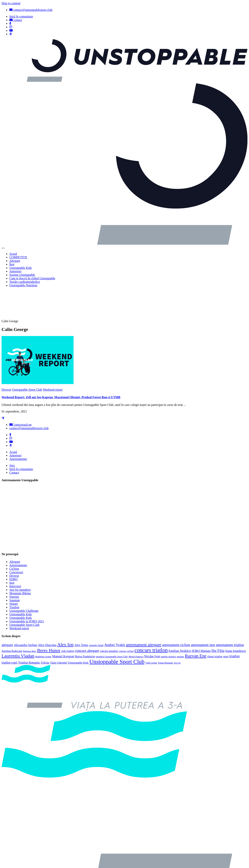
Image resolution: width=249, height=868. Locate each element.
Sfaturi (14, 575)
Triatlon (14, 578)
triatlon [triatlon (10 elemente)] (235, 627)
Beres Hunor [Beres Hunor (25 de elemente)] (49, 621)
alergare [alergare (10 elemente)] (7, 616)
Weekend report (53, 360)
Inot (12, 554)
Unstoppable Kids (21, 268)
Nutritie (14, 568)
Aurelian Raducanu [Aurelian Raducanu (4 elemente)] (12, 622)
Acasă (13, 254)
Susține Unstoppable (22, 275)
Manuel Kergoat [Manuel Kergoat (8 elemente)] (63, 627)
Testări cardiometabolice (25, 282)
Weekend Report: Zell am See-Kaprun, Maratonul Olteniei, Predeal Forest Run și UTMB (61, 368)
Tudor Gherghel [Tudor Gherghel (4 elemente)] (59, 634)
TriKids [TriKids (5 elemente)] (45, 633)
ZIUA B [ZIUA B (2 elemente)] (177, 634)
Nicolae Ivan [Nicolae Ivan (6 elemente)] (152, 627)
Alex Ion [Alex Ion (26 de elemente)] (65, 615)
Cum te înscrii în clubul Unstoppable (32, 278)
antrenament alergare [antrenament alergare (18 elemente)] (144, 616)
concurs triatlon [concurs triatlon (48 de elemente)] (151, 621)
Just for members (20, 561)
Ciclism (14, 540)
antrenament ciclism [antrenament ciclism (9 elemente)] (176, 616)
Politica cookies (19, 850)
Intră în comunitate (21, 440)
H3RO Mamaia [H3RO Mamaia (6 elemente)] (201, 622)
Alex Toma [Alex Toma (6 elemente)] (81, 616)
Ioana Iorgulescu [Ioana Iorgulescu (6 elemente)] (235, 622)
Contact (14, 444)
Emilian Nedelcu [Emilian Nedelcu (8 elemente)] (180, 622)
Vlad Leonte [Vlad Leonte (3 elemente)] (151, 634)
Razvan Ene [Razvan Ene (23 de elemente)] (196, 627)
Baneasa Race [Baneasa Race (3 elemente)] (30, 622)
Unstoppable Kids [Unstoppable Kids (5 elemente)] (78, 633)
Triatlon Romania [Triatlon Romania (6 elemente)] (29, 633)
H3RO (13, 550)
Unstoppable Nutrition (23, 285)
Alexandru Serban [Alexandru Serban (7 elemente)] (25, 616)
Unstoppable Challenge (24, 582)
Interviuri (15, 557)
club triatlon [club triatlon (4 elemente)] (68, 622)
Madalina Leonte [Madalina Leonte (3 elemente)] (43, 627)
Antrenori (15, 271)
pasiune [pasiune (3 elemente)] (181, 627)
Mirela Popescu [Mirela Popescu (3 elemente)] (136, 627)
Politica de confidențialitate (26, 863)
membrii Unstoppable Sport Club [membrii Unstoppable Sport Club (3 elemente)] (112, 627)
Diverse (6, 360)
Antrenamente (18, 430)
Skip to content (11, 3)
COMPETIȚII (18, 257)
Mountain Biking (20, 564)
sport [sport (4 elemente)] (226, 627)
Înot (12, 264)
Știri (12, 437)
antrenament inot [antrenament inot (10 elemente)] (203, 616)
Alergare (15, 261)
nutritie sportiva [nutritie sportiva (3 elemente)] (168, 627)
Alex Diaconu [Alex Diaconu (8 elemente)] (47, 616)
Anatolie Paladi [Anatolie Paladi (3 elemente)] (96, 616)
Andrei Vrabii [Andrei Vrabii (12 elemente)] (115, 616)
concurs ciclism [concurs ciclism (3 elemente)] (126, 622)
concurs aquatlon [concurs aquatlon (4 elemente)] (109, 622)
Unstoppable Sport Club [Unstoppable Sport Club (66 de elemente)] (117, 632)
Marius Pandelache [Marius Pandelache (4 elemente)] (85, 627)
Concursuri (16, 543)
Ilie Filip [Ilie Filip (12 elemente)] (218, 621)
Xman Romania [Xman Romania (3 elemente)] (166, 634)
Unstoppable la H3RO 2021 (27, 592)
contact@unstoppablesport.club (31, 10)
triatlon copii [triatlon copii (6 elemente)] (9, 633)
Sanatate (15, 571)
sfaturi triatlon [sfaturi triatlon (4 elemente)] (215, 627)
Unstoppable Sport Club (27, 360)
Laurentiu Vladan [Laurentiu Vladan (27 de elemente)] (18, 627)
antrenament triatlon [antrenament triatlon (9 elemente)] (230, 616)
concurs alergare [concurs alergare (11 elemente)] (87, 621)
